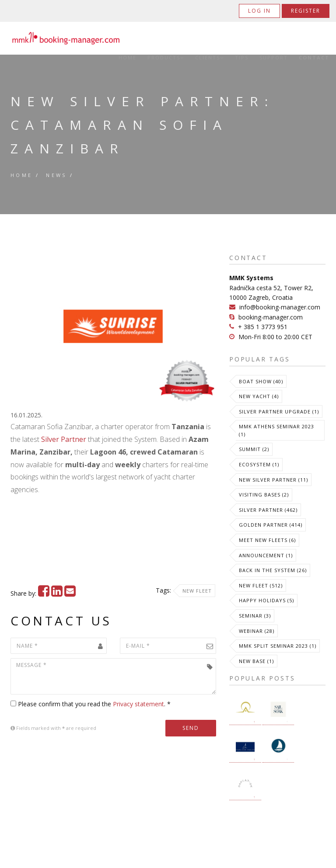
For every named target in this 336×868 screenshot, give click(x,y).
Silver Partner (64, 439)
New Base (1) (256, 661)
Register (306, 11)
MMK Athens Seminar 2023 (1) (276, 430)
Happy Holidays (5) (266, 600)
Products (166, 58)
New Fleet (197, 591)
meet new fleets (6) (267, 540)
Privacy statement (138, 704)
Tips (242, 58)
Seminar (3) (255, 616)
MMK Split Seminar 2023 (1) (278, 646)
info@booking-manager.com (280, 307)
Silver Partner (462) (268, 510)
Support (274, 58)
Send (191, 728)
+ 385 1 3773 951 (263, 327)
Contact (314, 58)
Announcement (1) (266, 555)
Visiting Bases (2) (264, 495)
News (56, 175)
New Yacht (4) (259, 396)
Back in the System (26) (273, 570)
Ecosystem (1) (259, 464)
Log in (259, 11)
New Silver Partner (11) (273, 480)
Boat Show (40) (261, 381)
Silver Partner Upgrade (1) (279, 411)
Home (128, 58)
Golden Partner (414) (271, 525)
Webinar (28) (257, 631)
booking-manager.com (271, 317)
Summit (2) (254, 449)
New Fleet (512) (261, 585)
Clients (210, 58)
